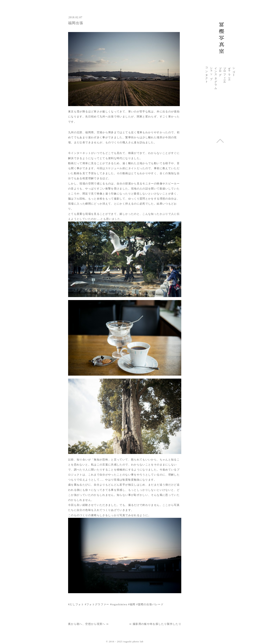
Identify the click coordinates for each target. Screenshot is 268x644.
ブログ (220, 70)
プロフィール (225, 74)
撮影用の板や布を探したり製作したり (157, 624)
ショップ (211, 72)
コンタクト (207, 74)
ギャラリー (229, 72)
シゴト (234, 70)
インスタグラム (216, 77)
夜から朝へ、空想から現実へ (87, 624)
